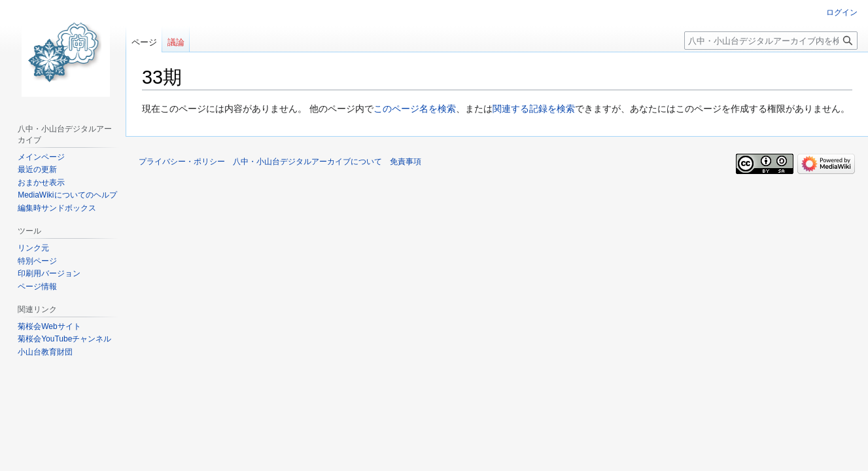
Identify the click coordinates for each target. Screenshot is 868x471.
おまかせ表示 (41, 183)
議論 (176, 42)
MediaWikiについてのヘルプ (67, 195)
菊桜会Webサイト (49, 326)
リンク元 (33, 248)
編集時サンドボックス (57, 208)
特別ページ (37, 261)
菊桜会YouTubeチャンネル (64, 339)
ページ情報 (37, 287)
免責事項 (406, 162)
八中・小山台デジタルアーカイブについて (307, 162)
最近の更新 (37, 169)
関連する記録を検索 (534, 109)
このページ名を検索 (415, 109)
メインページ (41, 157)
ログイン (842, 12)
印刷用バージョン (49, 273)
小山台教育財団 (45, 352)
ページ (144, 42)
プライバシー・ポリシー (182, 162)
